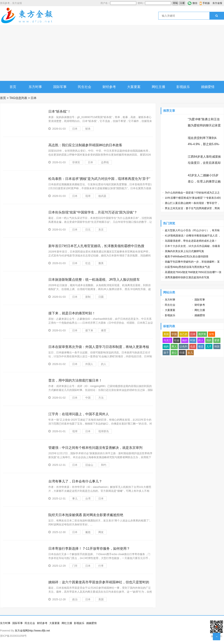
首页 (13, 87)
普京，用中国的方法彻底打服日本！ (75, 380)
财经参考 (109, 87)
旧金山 (89, 465)
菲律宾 (76, 162)
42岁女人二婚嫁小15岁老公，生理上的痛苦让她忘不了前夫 (204, 181)
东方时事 (35, 87)
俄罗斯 (202, 334)
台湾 (88, 499)
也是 (193, 346)
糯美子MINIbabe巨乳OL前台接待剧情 (187, 256)
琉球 (88, 196)
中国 (88, 398)
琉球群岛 (104, 431)
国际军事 (60, 87)
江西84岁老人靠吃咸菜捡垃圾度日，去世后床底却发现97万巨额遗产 (204, 163)
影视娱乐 (183, 87)
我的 (209, 340)
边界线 (105, 162)
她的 (185, 340)
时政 (193, 340)
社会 (177, 340)
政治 (75, 599)
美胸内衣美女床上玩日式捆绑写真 (184, 251)
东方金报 (217, 3)
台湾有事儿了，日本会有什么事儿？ (75, 481)
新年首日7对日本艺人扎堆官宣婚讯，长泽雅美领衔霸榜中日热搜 (96, 246)
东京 (101, 230)
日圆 (101, 297)
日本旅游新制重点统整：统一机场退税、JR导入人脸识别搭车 (94, 280)
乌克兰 (167, 340)
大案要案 (134, 87)
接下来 (89, 330)
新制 (88, 297)
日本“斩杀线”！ (60, 112)
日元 (88, 230)
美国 (101, 599)
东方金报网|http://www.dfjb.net (32, 631)
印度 (182, 353)
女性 (211, 334)
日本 (75, 129)
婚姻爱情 (208, 87)
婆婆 (217, 340)
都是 (201, 346)
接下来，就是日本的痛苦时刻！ (72, 313)
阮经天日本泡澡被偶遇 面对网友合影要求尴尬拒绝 (86, 515)
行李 (101, 566)
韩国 (217, 346)
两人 (174, 346)
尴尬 (88, 532)
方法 (101, 398)
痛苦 (104, 330)
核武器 (102, 196)
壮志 (88, 263)
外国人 (89, 364)
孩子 (166, 353)
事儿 (75, 499)
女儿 (190, 353)
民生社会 (85, 87)
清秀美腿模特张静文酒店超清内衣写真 (187, 277)
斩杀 (88, 129)
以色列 (183, 346)
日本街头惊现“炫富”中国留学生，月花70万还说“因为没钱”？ (93, 212)
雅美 (101, 263)
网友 (101, 532)
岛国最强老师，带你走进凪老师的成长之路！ (191, 241)
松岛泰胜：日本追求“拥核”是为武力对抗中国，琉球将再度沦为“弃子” (99, 179)
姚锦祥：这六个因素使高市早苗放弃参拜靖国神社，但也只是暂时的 (99, 582)
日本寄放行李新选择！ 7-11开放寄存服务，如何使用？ (89, 549)
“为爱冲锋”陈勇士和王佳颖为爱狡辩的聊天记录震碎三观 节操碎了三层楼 (204, 125)
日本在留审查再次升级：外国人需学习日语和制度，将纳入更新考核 (99, 347)
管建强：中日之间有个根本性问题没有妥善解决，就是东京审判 (95, 448)
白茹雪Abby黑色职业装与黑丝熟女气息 (187, 267)
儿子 (209, 346)
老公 (174, 353)
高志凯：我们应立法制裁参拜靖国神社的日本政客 (85, 145)
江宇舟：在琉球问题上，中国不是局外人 (79, 414)
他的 (166, 346)
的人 (104, 364)
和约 (104, 465)
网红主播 (158, 87)
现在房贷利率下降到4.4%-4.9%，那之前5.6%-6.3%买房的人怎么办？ (204, 144)
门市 (75, 566)
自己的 (183, 334)
